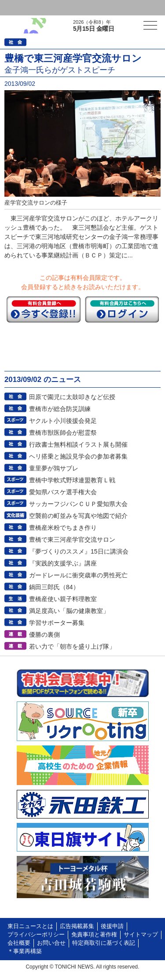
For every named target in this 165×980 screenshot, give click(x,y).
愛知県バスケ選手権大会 (63, 492)
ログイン (25, 8)
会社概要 (19, 943)
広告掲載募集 (77, 926)
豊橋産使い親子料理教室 (63, 599)
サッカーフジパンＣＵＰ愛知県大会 (78, 504)
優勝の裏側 (44, 635)
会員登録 (68, 8)
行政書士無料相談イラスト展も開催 (78, 444)
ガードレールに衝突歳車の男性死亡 (78, 575)
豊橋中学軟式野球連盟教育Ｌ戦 (72, 480)
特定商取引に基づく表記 (104, 943)
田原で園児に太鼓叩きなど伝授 (72, 397)
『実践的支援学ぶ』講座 (63, 563)
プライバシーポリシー (36, 935)
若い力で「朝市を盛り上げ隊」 (72, 646)
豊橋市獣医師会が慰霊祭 (63, 433)
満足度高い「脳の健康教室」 (69, 611)
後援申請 (112, 926)
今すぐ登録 (44, 309)
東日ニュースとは (30, 926)
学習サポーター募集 (57, 623)
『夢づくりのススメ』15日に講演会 (79, 551)
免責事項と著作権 (94, 935)
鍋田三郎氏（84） (54, 587)
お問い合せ (51, 943)
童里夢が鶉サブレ (54, 468)
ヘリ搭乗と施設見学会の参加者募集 (78, 456)
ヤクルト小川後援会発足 (63, 421)
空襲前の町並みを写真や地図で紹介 (78, 516)
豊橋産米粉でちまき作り (63, 528)
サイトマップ (141, 935)
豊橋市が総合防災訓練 (60, 409)
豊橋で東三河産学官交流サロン (72, 540)
